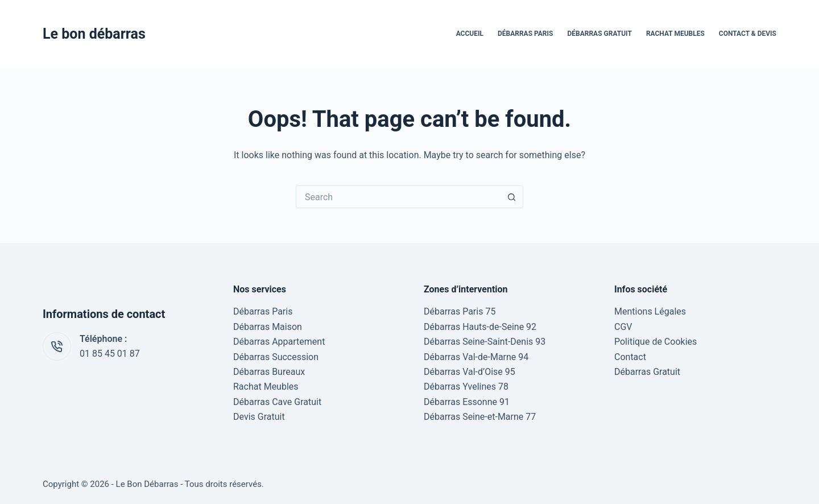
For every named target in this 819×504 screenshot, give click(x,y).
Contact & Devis (748, 34)
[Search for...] (398, 197)
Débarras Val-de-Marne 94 (476, 357)
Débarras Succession (276, 357)
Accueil (470, 34)
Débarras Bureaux (269, 372)
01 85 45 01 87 (110, 354)
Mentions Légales (650, 311)
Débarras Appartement (279, 342)
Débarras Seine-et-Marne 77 (480, 417)
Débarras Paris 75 (460, 311)
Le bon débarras (94, 34)
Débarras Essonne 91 (467, 402)
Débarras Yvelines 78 (466, 387)
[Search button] (512, 197)
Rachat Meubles (675, 34)
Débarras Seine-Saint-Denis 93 (485, 342)
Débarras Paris (526, 34)
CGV (623, 327)
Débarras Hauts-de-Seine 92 (480, 327)
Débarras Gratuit (599, 34)
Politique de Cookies (655, 342)
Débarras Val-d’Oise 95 (470, 372)
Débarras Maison (268, 327)
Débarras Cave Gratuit (277, 402)
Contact (630, 357)
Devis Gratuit (259, 417)
